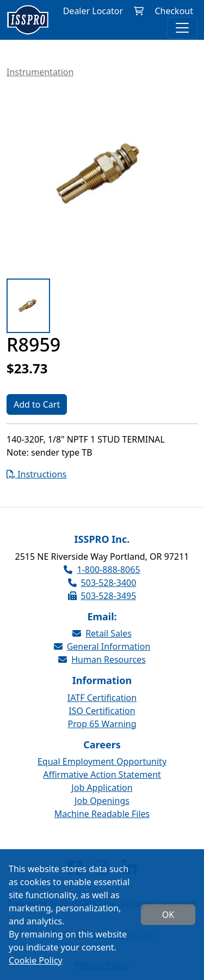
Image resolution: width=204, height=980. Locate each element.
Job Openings (102, 801)
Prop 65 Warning (102, 724)
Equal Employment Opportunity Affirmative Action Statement (102, 768)
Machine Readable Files (102, 814)
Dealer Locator (93, 11)
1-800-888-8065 (102, 570)
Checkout (174, 11)
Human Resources (102, 660)
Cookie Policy (36, 960)
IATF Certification (102, 698)
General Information (102, 646)
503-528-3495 (102, 596)
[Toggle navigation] (182, 28)
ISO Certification (102, 711)
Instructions (36, 474)
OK (168, 915)
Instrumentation (40, 72)
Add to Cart (37, 404)
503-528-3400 (102, 583)
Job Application (102, 788)
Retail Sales (102, 633)
